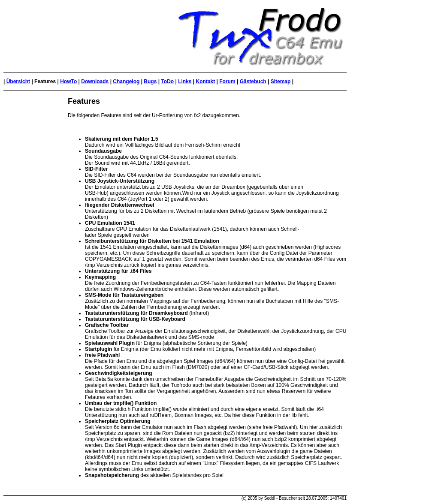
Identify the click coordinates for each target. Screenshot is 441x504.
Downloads (95, 81)
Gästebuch (253, 81)
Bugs (150, 81)
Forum (227, 81)
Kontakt (206, 81)
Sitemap (281, 81)
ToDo (167, 81)
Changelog (126, 81)
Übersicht (18, 81)
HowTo (68, 81)
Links (185, 81)
